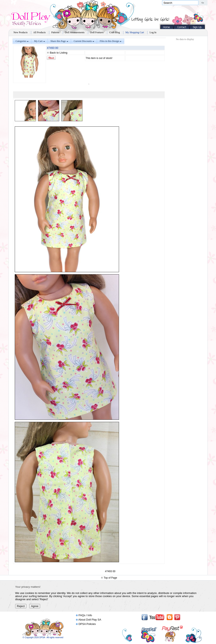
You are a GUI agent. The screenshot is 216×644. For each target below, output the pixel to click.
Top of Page (110, 578)
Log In (153, 32)
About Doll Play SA (90, 620)
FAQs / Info (85, 615)
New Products (21, 32)
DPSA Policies (87, 624)
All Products (39, 32)
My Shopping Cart (135, 32)
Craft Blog (115, 32)
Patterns (55, 32)
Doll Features (97, 32)
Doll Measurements (75, 32)
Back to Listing (59, 53)
